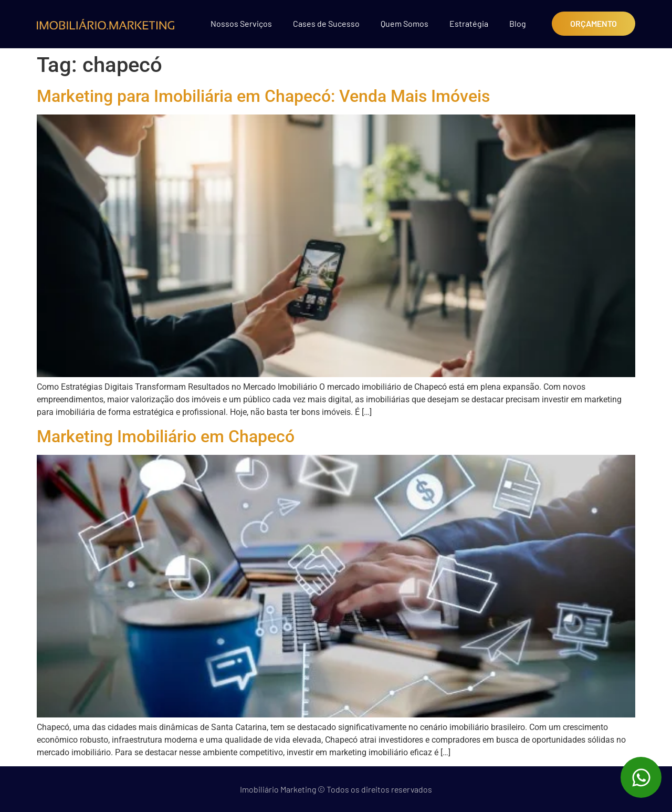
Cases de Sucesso (326, 23)
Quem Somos (405, 23)
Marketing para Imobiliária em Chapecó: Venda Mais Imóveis (263, 96)
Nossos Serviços (241, 23)
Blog (518, 23)
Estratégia (469, 23)
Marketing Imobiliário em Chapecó (166, 436)
